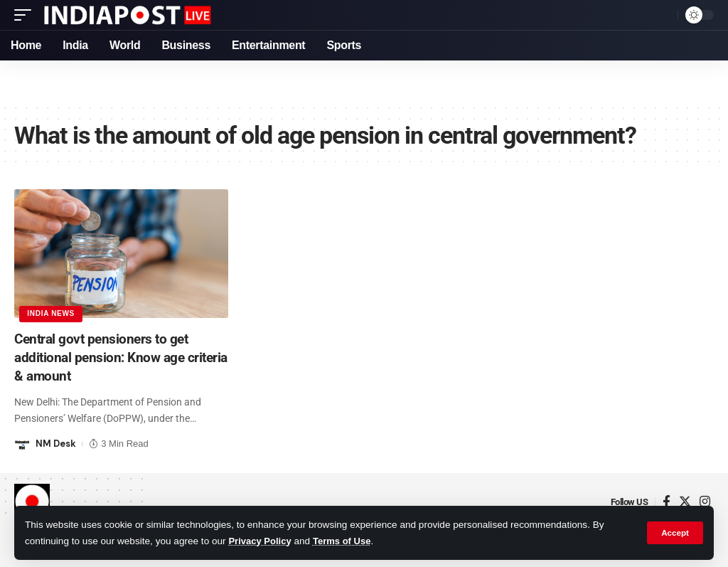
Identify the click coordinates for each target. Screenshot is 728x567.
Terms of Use (346, 541)
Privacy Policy (261, 541)
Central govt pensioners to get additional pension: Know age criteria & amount (105, 357)
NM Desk (56, 443)
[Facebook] (667, 501)
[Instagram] (705, 501)
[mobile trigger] (26, 15)
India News (52, 313)
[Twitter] (685, 501)
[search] (663, 15)
